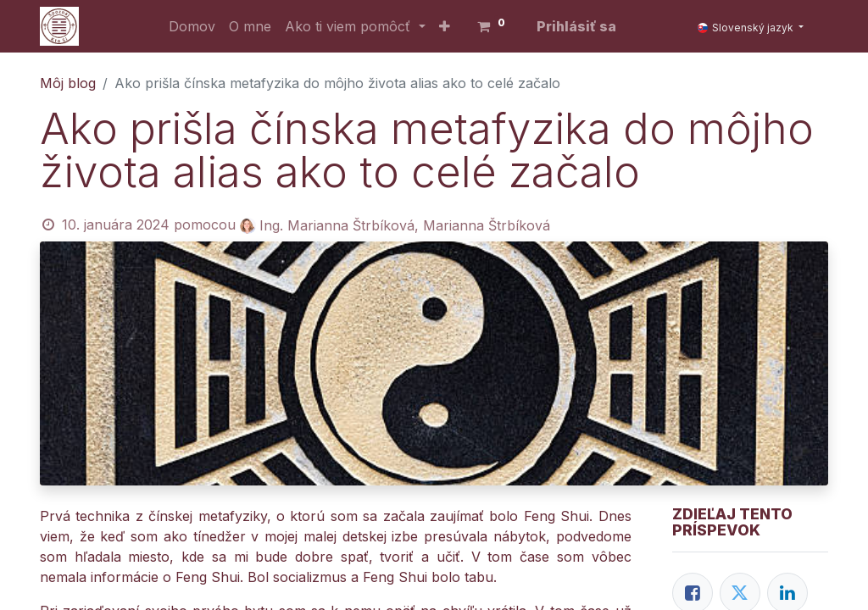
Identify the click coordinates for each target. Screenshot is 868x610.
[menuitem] (192, 26)
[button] (445, 26)
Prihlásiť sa (576, 26)
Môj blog (68, 83)
